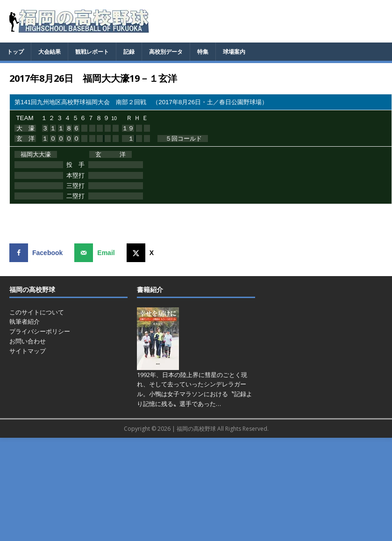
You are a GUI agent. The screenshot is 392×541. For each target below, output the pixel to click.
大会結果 (50, 52)
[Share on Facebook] (38, 253)
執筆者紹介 (25, 321)
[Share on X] (142, 253)
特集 (203, 52)
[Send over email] (96, 253)
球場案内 (234, 52)
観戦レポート (92, 52)
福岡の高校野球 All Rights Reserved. (223, 429)
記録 (129, 52)
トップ (15, 52)
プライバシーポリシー (40, 331)
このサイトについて (37, 312)
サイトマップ (28, 351)
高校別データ (166, 52)
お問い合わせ (28, 341)
